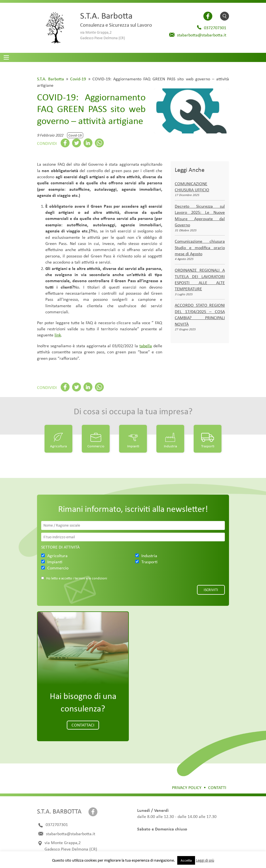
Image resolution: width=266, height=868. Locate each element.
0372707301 (215, 28)
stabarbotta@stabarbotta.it (202, 35)
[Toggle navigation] (6, 57)
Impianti (133, 446)
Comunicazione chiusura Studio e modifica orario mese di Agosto (200, 247)
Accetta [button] (186, 860)
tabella (146, 346)
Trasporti (208, 446)
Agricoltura (58, 446)
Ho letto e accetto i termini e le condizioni (77, 578)
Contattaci (83, 725)
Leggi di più (205, 860)
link (58, 335)
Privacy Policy (187, 788)
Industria (170, 446)
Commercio (96, 446)
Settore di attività (60, 547)
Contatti (217, 788)
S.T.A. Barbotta (51, 79)
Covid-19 (78, 79)
